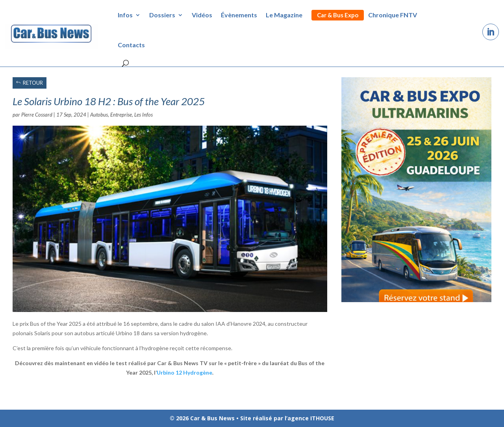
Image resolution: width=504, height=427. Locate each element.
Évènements (239, 15)
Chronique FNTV (393, 15)
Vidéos (202, 15)
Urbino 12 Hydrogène (184, 372)
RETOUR (33, 83)
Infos (125, 15)
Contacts (131, 45)
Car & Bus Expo (338, 15)
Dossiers (162, 15)
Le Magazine (284, 15)
